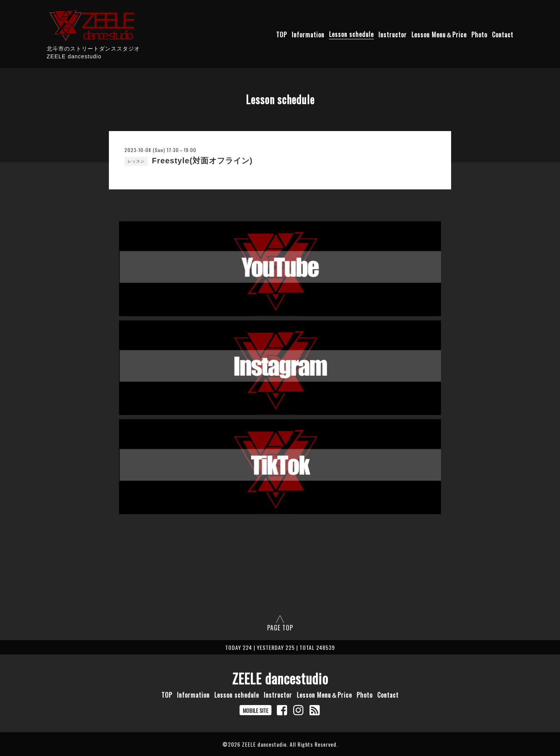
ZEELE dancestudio (280, 678)
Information (308, 34)
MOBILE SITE (255, 710)
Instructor (393, 34)
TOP (282, 34)
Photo (479, 34)
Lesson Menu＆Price (439, 34)
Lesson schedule (351, 34)
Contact (503, 34)
